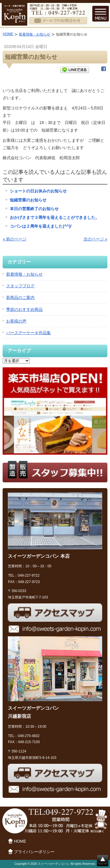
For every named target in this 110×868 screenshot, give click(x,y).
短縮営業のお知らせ (28, 200)
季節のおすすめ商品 (24, 309)
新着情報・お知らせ (35, 34)
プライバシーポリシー (34, 852)
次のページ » (95, 239)
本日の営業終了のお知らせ (34, 209)
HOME (8, 34)
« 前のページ (15, 239)
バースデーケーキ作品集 (28, 333)
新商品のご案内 (20, 297)
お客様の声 (16, 321)
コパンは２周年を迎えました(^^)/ (41, 226)
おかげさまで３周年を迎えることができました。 (55, 217)
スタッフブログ (20, 286)
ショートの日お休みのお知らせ (38, 191)
